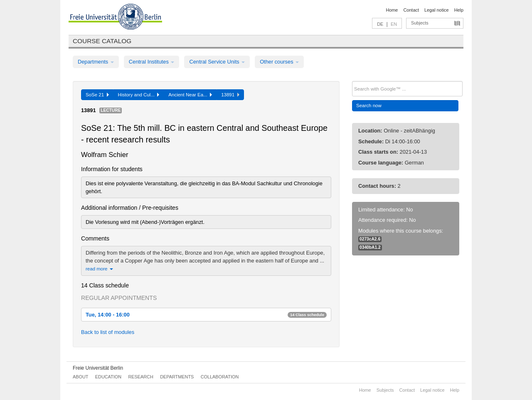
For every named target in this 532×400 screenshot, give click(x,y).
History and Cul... (139, 95)
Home (392, 10)
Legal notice (437, 10)
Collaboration (220, 377)
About (80, 377)
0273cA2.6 (370, 239)
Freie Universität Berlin (98, 368)
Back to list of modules (108, 332)
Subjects (420, 23)
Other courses (279, 62)
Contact (411, 10)
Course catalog (102, 41)
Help (459, 10)
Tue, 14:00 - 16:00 (206, 315)
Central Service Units (217, 62)
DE (380, 24)
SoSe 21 (97, 95)
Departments (96, 62)
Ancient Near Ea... (190, 95)
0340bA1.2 (370, 247)
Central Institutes (152, 62)
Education (108, 377)
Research (140, 377)
